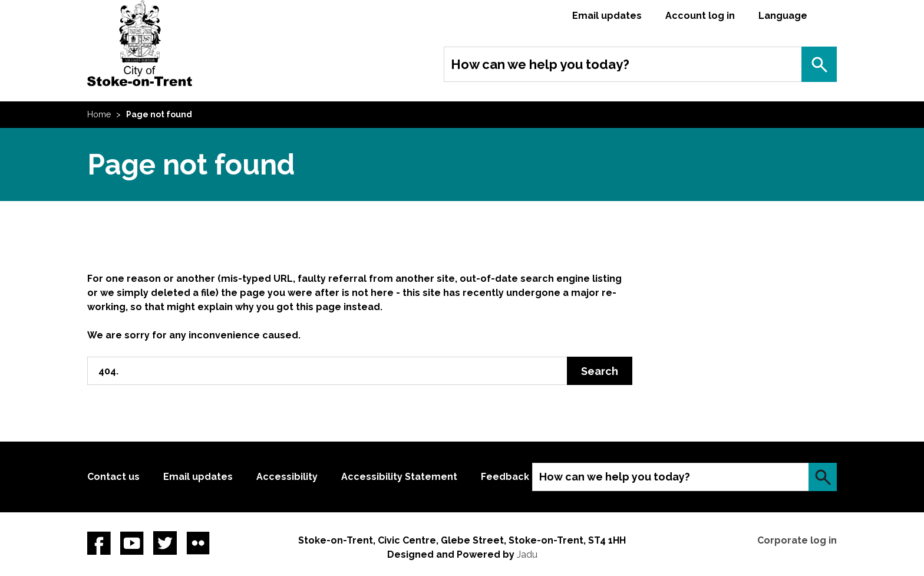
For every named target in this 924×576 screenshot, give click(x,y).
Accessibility (287, 477)
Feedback (505, 477)
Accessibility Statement (399, 477)
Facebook (99, 543)
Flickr (198, 543)
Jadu (527, 554)
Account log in (700, 16)
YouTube (132, 543)
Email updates (607, 16)
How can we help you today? (540, 64)
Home (99, 114)
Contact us (113, 477)
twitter (165, 543)
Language (783, 16)
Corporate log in (797, 540)
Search (819, 64)
